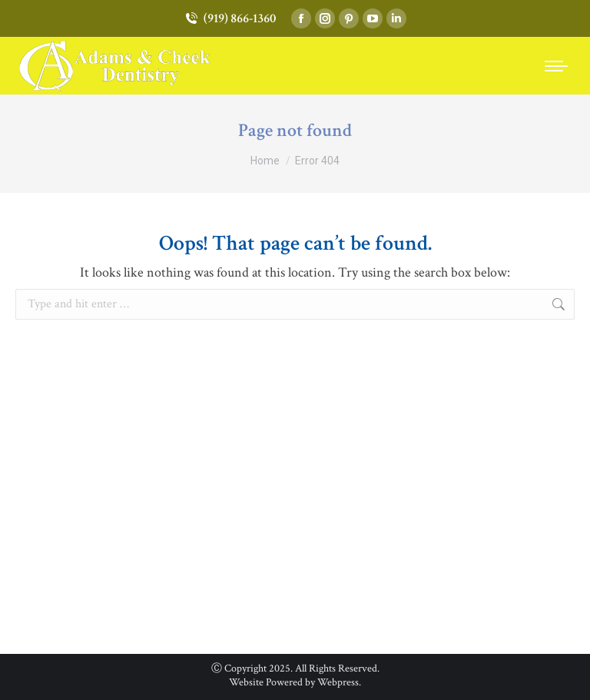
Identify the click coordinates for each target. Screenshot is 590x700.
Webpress (338, 682)
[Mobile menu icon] (556, 66)
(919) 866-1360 (230, 19)
